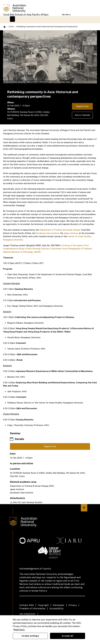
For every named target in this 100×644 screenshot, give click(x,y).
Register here (82, 106)
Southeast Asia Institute (48, 233)
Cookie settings (30, 636)
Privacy (73, 605)
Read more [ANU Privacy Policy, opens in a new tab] (19, 630)
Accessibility (56, 609)
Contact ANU (27, 605)
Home (4, 27)
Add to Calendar (82, 115)
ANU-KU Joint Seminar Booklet (28, 502)
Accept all (68, 636)
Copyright (43, 605)
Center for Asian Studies (79, 236)
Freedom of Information (32, 609)
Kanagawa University (13, 240)
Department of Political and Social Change (60, 230)
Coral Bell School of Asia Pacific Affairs (26, 15)
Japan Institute (71, 233)
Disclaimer (59, 605)
